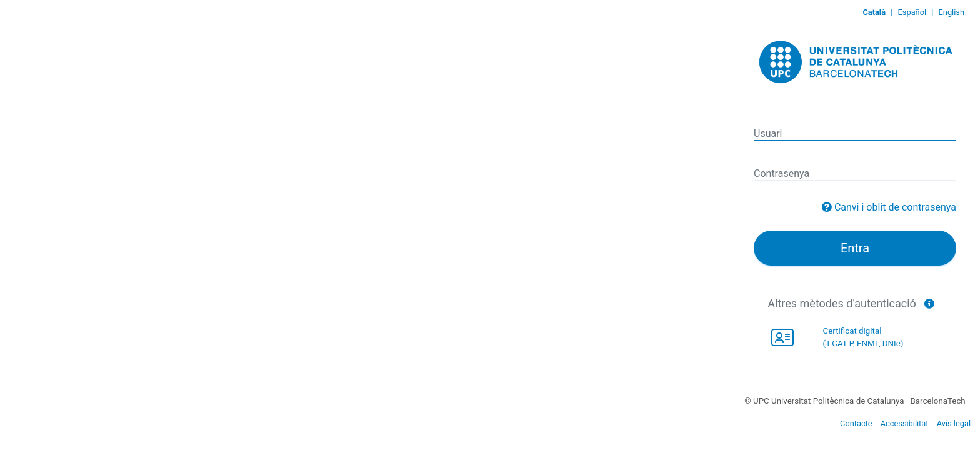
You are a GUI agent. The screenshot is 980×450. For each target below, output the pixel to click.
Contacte (856, 423)
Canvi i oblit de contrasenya (895, 207)
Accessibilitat (905, 423)
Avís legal (954, 423)
